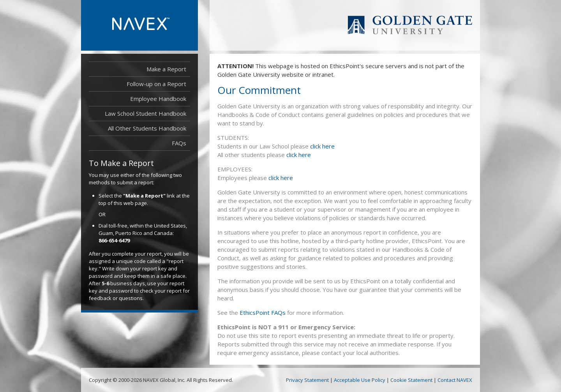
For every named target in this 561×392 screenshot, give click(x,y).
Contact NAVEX (455, 380)
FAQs (179, 143)
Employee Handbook (158, 99)
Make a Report (166, 69)
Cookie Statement (411, 380)
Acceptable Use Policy (360, 380)
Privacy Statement (307, 380)
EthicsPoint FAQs (263, 313)
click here (322, 146)
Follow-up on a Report (156, 84)
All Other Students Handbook (147, 128)
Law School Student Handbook (146, 113)
